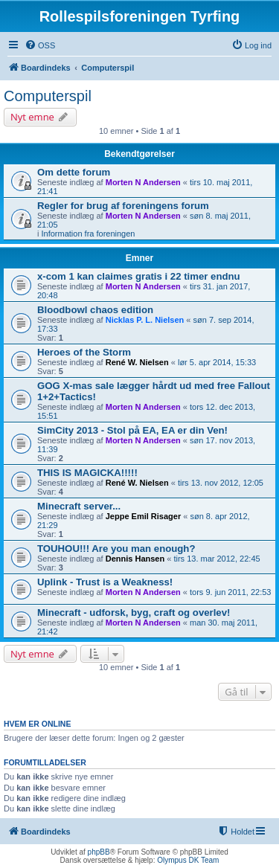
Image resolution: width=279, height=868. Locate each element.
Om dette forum (74, 172)
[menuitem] (40, 45)
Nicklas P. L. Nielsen (145, 320)
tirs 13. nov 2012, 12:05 (221, 483)
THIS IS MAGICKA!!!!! (87, 473)
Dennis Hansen (135, 559)
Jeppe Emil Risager (144, 516)
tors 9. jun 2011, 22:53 (230, 592)
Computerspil (48, 96)
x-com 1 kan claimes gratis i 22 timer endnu (139, 276)
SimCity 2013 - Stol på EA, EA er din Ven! (132, 430)
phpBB (99, 852)
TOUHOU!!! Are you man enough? (116, 549)
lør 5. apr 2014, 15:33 (217, 362)
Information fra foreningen (89, 234)
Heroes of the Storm (84, 352)
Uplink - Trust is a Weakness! (105, 582)
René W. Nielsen (137, 362)
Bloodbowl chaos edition (95, 310)
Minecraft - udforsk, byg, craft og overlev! (134, 613)
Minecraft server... (79, 506)
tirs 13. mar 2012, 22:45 (217, 559)
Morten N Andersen (143, 182)
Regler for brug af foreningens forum (123, 206)
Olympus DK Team (188, 860)
